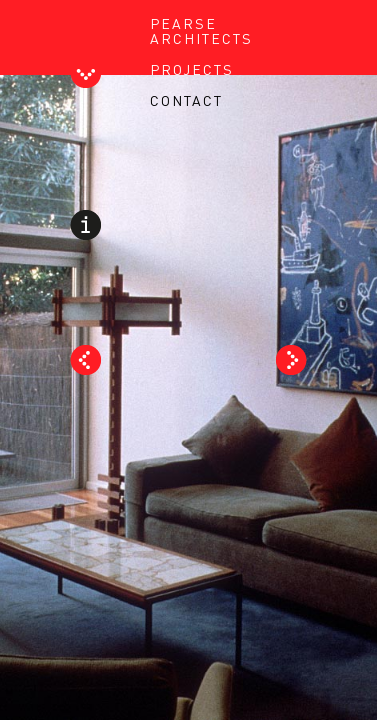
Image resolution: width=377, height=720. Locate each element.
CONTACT (186, 100)
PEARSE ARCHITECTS (201, 30)
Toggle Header (85, 77)
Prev (85, 360)
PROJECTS (192, 69)
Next (291, 360)
